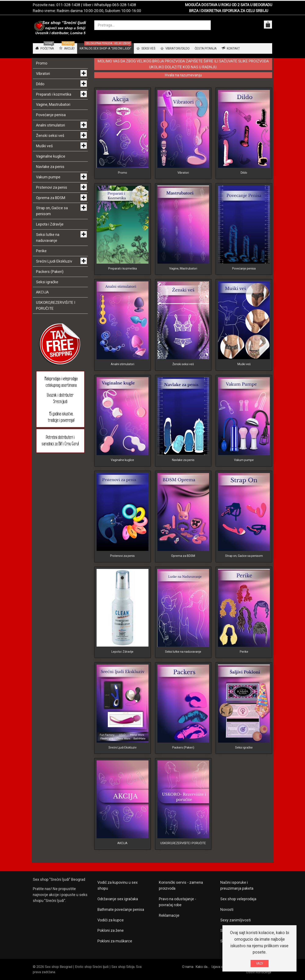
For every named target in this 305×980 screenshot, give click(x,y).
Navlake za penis (183, 460)
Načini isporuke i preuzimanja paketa (237, 885)
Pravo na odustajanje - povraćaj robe (177, 902)
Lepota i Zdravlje (122, 652)
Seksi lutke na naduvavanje (183, 652)
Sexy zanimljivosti (236, 920)
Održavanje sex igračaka (118, 899)
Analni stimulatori (123, 364)
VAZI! (260, 964)
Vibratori (183, 173)
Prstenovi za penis (122, 556)
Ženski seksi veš (183, 364)
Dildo (244, 173)
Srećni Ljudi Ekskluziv (123, 747)
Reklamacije (169, 915)
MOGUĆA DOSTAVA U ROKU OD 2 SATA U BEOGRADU (229, 5)
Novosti (227, 909)
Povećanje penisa (244, 268)
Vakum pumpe (244, 460)
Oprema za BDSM (183, 556)
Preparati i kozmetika (123, 268)
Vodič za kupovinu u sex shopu (118, 885)
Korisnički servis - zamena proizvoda (181, 885)
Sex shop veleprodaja (238, 899)
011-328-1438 (68, 5)
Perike (244, 652)
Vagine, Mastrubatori (183, 268)
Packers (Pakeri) (183, 747)
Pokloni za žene (111, 930)
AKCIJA (122, 843)
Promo (123, 173)
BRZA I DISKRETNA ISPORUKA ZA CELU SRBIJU (229, 11)
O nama (188, 967)
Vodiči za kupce (111, 920)
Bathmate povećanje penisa (121, 909)
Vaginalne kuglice (122, 460)
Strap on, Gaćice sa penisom (244, 556)
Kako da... (202, 967)
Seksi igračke (244, 747)
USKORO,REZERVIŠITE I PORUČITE (183, 843)
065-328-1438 (124, 5)
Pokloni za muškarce (115, 941)
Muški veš (244, 364)
